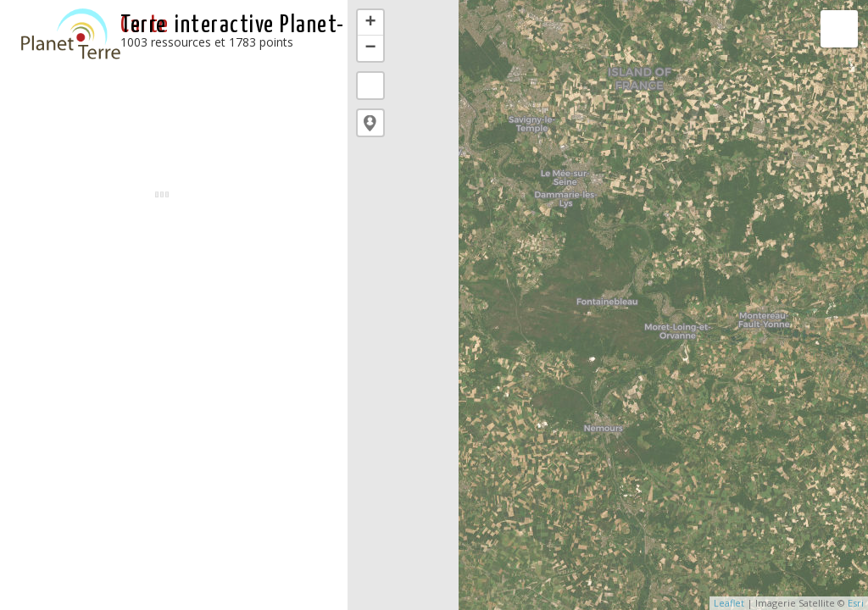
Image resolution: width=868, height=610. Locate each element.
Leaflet (729, 603)
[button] (370, 123)
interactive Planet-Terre (233, 25)
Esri (856, 603)
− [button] (371, 48)
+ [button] (371, 23)
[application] (608, 305)
